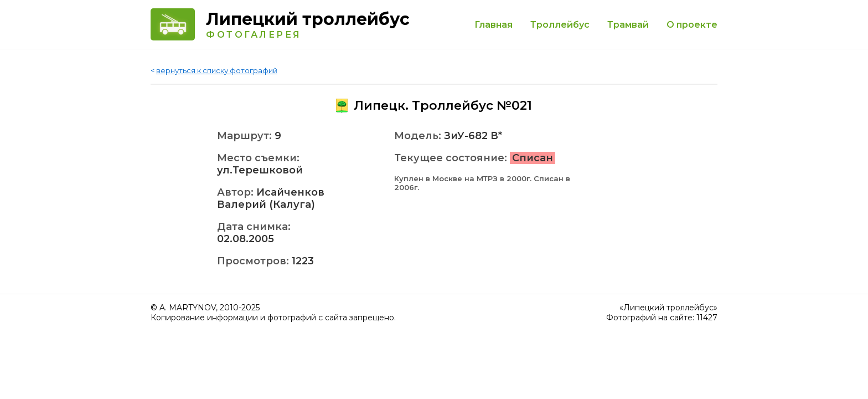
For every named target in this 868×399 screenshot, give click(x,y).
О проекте (692, 25)
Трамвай (628, 25)
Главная (494, 25)
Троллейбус (560, 25)
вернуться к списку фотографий (217, 70)
